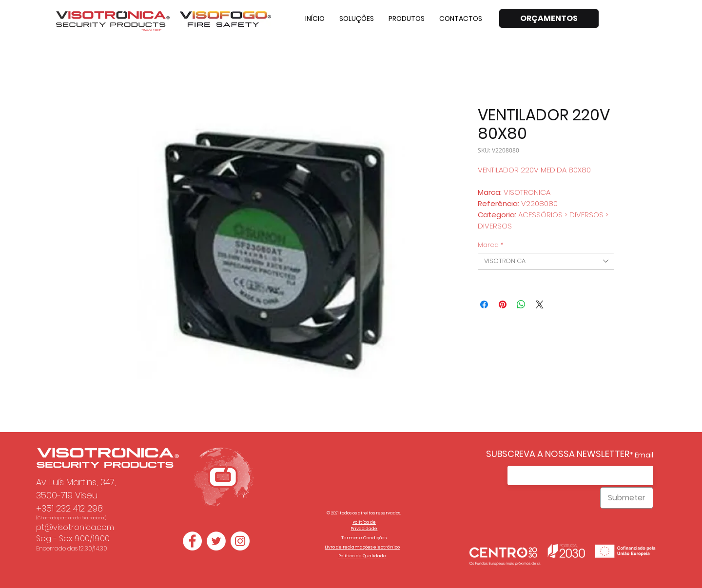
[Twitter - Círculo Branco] (216, 541)
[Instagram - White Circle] (240, 541)
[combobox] (546, 261)
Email (644, 455)
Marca (491, 245)
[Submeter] (627, 498)
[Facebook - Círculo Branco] (192, 541)
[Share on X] (540, 304)
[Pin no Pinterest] (503, 304)
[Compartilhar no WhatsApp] (521, 304)
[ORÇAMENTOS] (549, 19)
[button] (357, 19)
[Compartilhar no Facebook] (484, 304)
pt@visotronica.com (75, 527)
